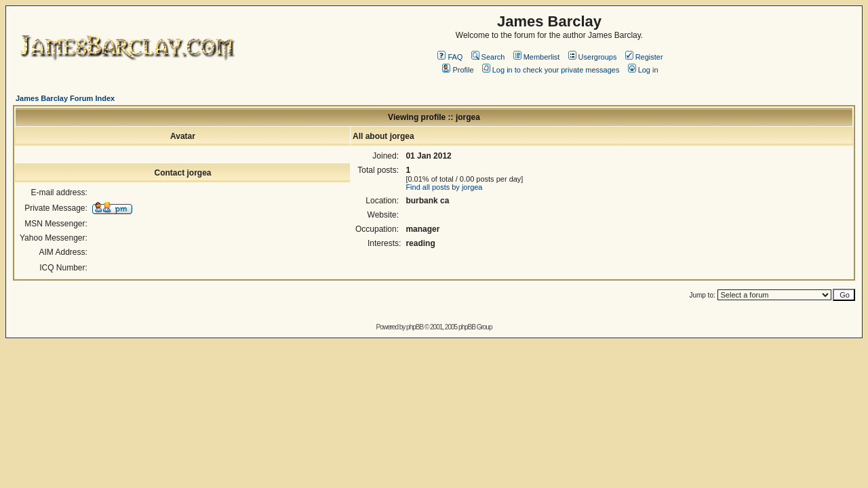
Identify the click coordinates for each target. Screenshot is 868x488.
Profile (458, 70)
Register (644, 57)
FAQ (450, 57)
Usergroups (593, 57)
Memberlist (537, 57)
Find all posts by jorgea (444, 187)
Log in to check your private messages (551, 70)
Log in (643, 70)
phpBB (415, 327)
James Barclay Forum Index (65, 98)
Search (488, 57)
